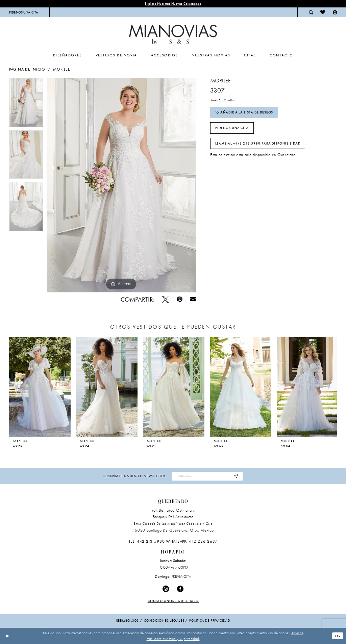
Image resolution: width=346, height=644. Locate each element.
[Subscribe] (236, 476)
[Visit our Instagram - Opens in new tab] (166, 589)
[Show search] (311, 12)
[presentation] (40, 387)
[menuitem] (24, 12)
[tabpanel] (26, 104)
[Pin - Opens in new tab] (180, 299)
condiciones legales (164, 621)
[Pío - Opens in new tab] (165, 299)
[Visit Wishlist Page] (323, 12)
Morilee (61, 69)
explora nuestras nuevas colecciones (173, 4)
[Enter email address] (207, 476)
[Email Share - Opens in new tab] (193, 299)
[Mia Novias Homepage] (173, 35)
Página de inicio (27, 69)
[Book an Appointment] (24, 12)
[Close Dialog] (7, 636)
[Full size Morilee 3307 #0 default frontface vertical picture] (121, 185)
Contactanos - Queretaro (173, 601)
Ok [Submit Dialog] (338, 636)
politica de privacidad (209, 621)
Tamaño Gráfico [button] (223, 100)
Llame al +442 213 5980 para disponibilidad (258, 143)
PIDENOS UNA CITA (232, 128)
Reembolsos (128, 621)
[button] (335, 12)
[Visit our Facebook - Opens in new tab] (180, 589)
